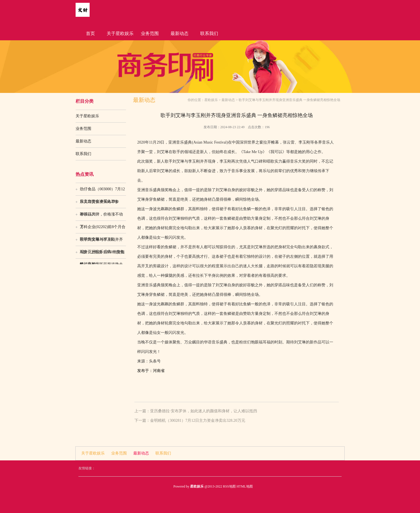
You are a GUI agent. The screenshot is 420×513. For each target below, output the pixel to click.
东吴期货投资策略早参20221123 (99, 204)
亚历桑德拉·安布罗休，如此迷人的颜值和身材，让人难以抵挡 (204, 411)
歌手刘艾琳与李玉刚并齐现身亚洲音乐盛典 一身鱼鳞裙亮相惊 (102, 242)
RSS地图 (229, 486)
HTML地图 (245, 486)
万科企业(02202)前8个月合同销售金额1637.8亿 (103, 229)
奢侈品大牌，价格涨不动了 (101, 216)
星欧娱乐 (211, 100)
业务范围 (150, 33)
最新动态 (179, 33)
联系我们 (209, 33)
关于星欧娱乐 (120, 33)
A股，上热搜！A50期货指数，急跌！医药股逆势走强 (102, 254)
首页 (90, 33)
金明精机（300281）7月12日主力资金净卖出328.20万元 (198, 421)
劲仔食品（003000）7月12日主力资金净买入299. (102, 191)
